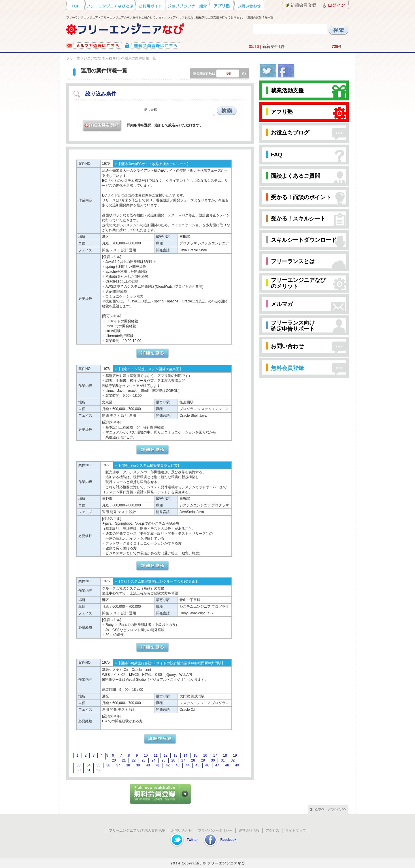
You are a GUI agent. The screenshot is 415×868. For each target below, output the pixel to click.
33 (79, 765)
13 (175, 755)
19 (235, 755)
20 (114, 760)
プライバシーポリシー (215, 830)
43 (178, 765)
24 (153, 760)
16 (205, 755)
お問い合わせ (182, 830)
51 (88, 770)
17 (215, 755)
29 (203, 760)
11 (156, 755)
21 (124, 760)
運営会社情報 (249, 830)
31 (223, 760)
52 (98, 770)
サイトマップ (296, 830)
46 (207, 765)
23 (144, 760)
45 (197, 765)
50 (79, 770)
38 (128, 765)
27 (183, 760)
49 (237, 765)
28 (193, 760)
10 (146, 755)
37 (118, 765)
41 (158, 765)
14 (185, 755)
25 (163, 760)
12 (166, 755)
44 (187, 765)
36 (108, 765)
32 (233, 760)
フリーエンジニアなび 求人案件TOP (95, 58)
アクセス (272, 830)
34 (88, 765)
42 (168, 765)
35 (98, 765)
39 (138, 765)
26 (173, 760)
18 (225, 755)
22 (134, 760)
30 (213, 760)
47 (217, 765)
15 (195, 755)
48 (227, 765)
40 (148, 765)
